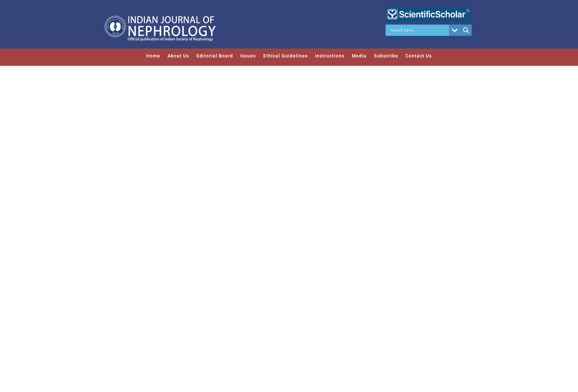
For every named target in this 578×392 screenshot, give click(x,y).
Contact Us (419, 56)
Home (153, 56)
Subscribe (386, 56)
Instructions (330, 56)
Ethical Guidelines (286, 56)
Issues (248, 56)
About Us (178, 56)
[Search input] (419, 30)
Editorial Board (215, 56)
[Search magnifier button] (466, 30)
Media (359, 56)
